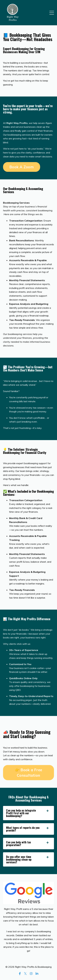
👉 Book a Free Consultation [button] (28, 773)
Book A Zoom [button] (22, 167)
